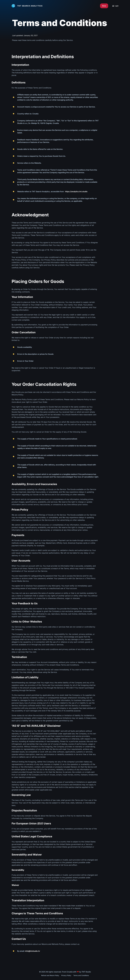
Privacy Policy (66, 975)
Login (115, 6)
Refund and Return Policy (50, 975)
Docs (104, 6)
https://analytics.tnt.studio (76, 192)
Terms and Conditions (81, 975)
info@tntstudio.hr (33, 951)
